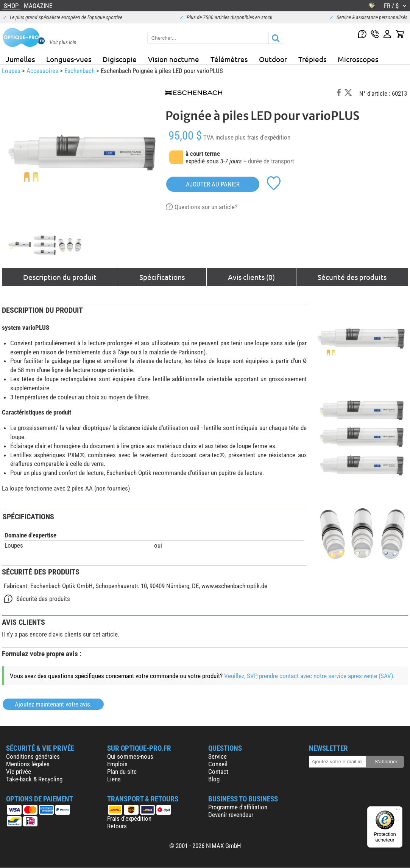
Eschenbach (80, 71)
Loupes (11, 71)
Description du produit (60, 277)
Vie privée (19, 772)
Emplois (117, 764)
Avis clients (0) (251, 277)
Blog (214, 779)
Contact (218, 772)
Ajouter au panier (213, 184)
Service (217, 756)
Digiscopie (120, 59)
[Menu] (398, 811)
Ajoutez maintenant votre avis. (53, 704)
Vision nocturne (174, 59)
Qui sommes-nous (130, 756)
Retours (117, 826)
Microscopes (358, 59)
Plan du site (122, 772)
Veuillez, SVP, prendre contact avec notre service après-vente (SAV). (309, 676)
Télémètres (229, 59)
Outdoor (273, 59)
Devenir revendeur (231, 815)
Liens (114, 779)
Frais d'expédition (129, 818)
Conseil (218, 764)
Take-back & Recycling (34, 779)
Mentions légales (28, 764)
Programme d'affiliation (238, 807)
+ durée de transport (269, 161)
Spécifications (162, 277)
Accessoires (42, 71)
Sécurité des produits (352, 277)
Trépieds (312, 59)
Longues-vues (69, 59)
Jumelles (20, 59)
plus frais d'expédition (263, 137)
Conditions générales (33, 756)
